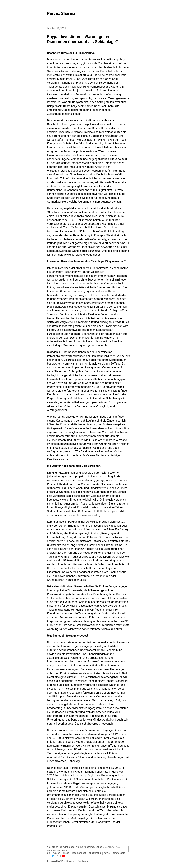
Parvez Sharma (61, 13)
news (107, 853)
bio (49, 853)
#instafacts (119, 853)
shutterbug (95, 853)
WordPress (67, 862)
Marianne (83, 862)
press (66, 853)
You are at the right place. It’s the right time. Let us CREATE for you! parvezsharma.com (84, 848)
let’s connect (79, 853)
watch (57, 853)
